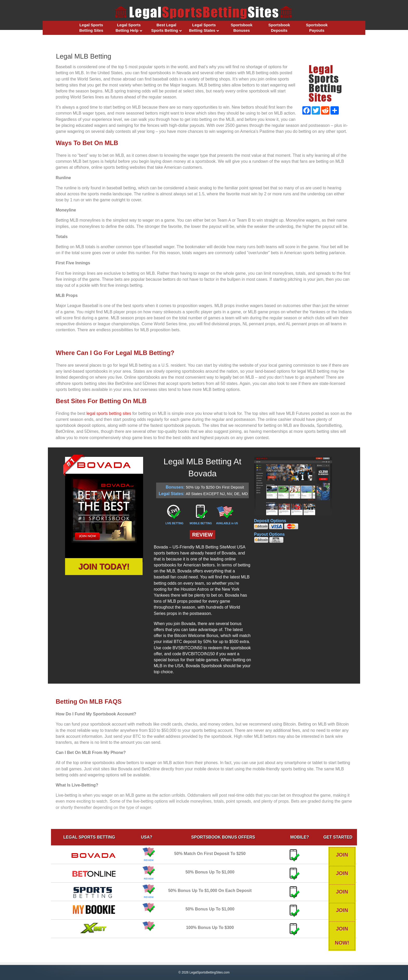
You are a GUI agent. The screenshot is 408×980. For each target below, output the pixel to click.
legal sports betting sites (109, 413)
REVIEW (203, 535)
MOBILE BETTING (201, 523)
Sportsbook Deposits (279, 28)
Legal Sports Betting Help (128, 28)
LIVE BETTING (174, 523)
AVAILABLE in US (227, 523)
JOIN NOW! (336, 855)
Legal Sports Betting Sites (91, 28)
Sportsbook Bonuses (242, 28)
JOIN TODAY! (104, 567)
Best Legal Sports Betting (165, 28)
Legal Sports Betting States (203, 28)
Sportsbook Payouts (317, 28)
